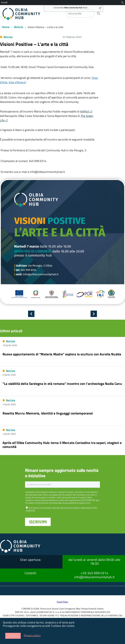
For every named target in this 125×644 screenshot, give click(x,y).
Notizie (19, 27)
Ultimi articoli (11, 331)
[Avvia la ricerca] (99, 14)
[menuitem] (123, 3)
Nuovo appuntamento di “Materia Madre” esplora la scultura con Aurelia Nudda (62, 354)
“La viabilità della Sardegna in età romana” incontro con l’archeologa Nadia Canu (62, 384)
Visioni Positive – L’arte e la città (34, 44)
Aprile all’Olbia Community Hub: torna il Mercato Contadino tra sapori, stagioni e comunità (62, 445)
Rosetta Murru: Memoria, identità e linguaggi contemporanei (48, 413)
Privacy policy (32, 635)
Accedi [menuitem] (4, 2)
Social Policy (63, 602)
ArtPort (85, 111)
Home (6, 27)
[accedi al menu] (112, 13)
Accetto (13, 636)
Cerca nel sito (75, 13)
